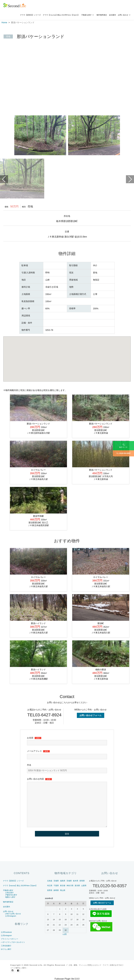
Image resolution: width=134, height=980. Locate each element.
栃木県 (76, 881)
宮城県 (56, 881)
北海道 (50, 881)
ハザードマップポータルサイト (13, 942)
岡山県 (63, 890)
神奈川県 (70, 886)
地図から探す (10, 897)
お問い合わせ (123, 15)
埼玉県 (50, 886)
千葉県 (56, 886)
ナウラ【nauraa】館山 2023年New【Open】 (61, 15)
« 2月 (65, 934)
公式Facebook (6, 932)
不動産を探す (87, 15)
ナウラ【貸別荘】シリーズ (30, 15)
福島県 (63, 881)
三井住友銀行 (6, 946)
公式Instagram (11, 916)
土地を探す (9, 893)
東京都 (63, 886)
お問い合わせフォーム (91, 715)
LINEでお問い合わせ (13, 914)
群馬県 (82, 881)
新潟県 (77, 886)
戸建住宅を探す (11, 895)
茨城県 (69, 881)
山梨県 (84, 886)
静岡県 (56, 890)
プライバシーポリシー (10, 939)
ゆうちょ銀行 (6, 949)
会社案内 (112, 15)
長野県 (50, 890)
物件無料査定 (102, 15)
